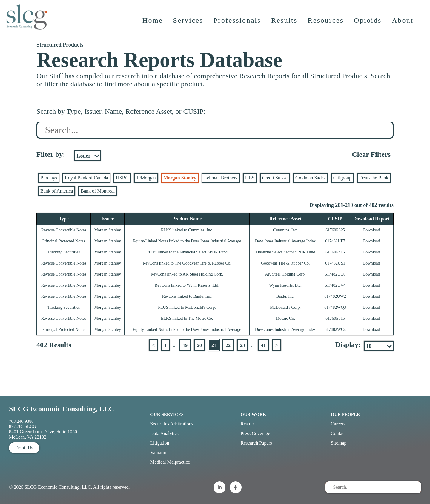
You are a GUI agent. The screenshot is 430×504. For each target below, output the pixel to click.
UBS (250, 178)
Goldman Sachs (310, 178)
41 (263, 345)
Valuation (159, 452)
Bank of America (57, 191)
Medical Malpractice (170, 462)
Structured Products (60, 45)
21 (214, 345)
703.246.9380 (21, 421)
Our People (345, 414)
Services (189, 25)
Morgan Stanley (180, 178)
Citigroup (342, 178)
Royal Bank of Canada (86, 178)
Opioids (369, 25)
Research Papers (256, 443)
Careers (338, 424)
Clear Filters (371, 154)
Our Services (167, 414)
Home (153, 25)
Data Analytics (164, 433)
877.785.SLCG (23, 426)
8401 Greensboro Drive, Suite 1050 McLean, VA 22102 (43, 434)
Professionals (238, 25)
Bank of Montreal (98, 191)
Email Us (24, 448)
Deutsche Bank (374, 178)
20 (199, 345)
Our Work (254, 414)
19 (185, 345)
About (403, 25)
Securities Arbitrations (172, 424)
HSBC (122, 178)
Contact (338, 433)
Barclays (49, 178)
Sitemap (339, 443)
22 (228, 345)
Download (371, 230)
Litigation (160, 443)
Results (285, 25)
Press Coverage (255, 433)
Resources (326, 25)
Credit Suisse (275, 178)
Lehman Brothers (221, 178)
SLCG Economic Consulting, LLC (62, 409)
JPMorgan (146, 178)
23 (242, 345)
